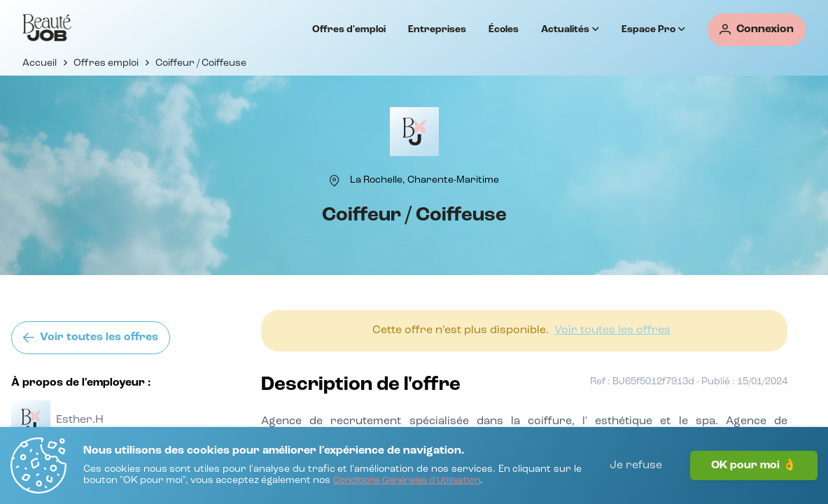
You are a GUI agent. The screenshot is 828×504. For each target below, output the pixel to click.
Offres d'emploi (349, 29)
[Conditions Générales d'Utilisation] (407, 481)
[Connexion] (757, 30)
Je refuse (636, 465)
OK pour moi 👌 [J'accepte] (754, 465)
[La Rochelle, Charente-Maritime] (424, 180)
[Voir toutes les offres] (91, 338)
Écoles (504, 29)
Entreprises (437, 29)
